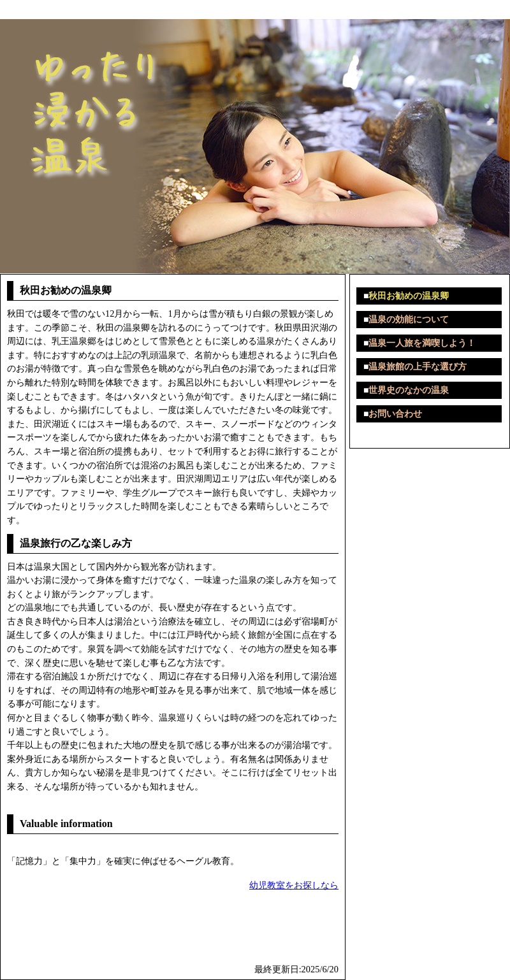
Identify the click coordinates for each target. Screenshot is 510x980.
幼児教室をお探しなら (294, 885)
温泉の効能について (409, 320)
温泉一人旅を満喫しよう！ (422, 343)
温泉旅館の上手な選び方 (418, 367)
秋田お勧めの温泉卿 (409, 296)
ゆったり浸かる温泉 (47, 10)
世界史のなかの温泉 (409, 390)
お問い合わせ (395, 414)
